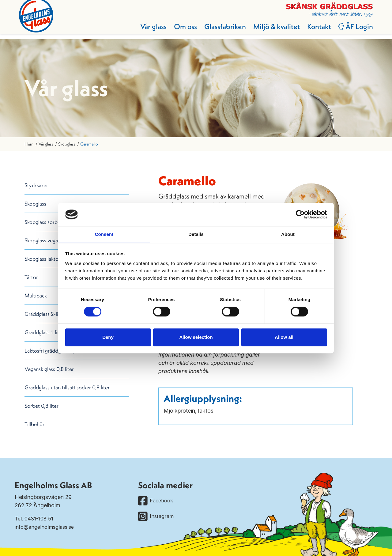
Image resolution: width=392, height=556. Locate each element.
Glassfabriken (220, 31)
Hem (29, 144)
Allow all (284, 337)
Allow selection (196, 337)
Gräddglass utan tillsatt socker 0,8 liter (67, 387)
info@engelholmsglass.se (47, 527)
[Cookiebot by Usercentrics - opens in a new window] (300, 214)
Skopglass (67, 144)
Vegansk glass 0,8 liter (49, 369)
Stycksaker (36, 185)
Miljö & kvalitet (271, 31)
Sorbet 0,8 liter (41, 406)
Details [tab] (196, 234)
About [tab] (288, 234)
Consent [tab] (104, 234)
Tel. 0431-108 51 (35, 518)
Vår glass (148, 31)
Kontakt (314, 31)
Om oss (180, 31)
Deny (108, 337)
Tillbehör (34, 424)
